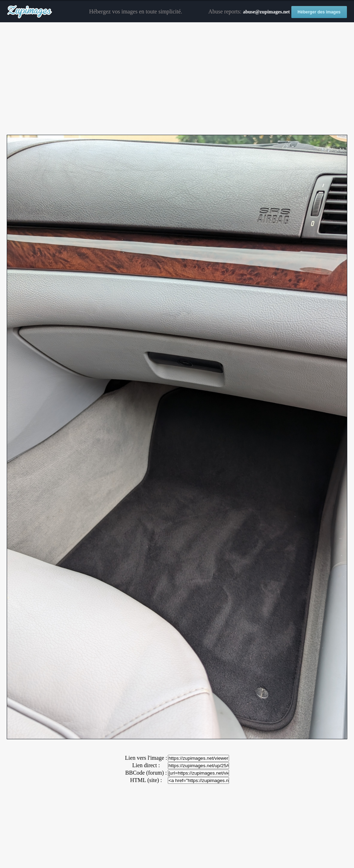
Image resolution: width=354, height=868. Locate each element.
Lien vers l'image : (146, 758)
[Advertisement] (177, 79)
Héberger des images (319, 12)
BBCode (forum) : (146, 773)
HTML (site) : (146, 780)
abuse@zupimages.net (266, 12)
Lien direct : (146, 765)
